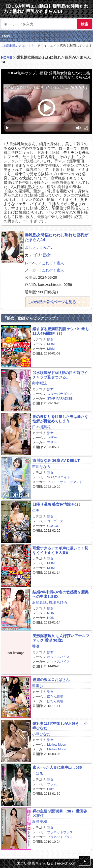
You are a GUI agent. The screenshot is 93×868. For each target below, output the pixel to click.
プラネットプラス (60, 832)
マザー (52, 438)
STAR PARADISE (60, 398)
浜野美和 (39, 822)
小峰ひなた (41, 734)
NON (51, 613)
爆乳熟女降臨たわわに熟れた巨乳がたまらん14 (57, 237)
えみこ (45, 247)
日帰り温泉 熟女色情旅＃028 (57, 504)
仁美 (36, 510)
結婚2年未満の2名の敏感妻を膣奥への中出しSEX (61, 594)
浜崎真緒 (39, 602)
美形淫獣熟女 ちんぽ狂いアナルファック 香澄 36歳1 (61, 638)
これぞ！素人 (53, 263)
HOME (7, 57)
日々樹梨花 (41, 427)
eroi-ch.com (66, 863)
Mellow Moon (57, 745)
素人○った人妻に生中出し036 (57, 767)
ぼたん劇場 (55, 696)
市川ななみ (41, 467)
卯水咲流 (39, 383)
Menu (7, 36)
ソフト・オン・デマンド (65, 482)
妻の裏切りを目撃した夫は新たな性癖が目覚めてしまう (60, 419)
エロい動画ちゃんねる (35, 863)
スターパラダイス (60, 394)
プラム (52, 784)
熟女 (47, 255)
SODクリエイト (59, 477)
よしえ (31, 247)
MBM (51, 344)
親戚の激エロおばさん (51, 680)
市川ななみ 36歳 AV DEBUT (56, 460)
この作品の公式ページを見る (52, 302)
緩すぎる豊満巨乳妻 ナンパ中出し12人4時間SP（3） (61, 331)
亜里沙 (38, 686)
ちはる (38, 773)
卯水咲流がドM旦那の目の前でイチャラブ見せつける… (60, 375)
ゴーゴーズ (55, 521)
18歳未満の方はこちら (18, 46)
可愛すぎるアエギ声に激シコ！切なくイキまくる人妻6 (60, 550)
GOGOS (53, 526)
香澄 (36, 646)
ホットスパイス (58, 657)
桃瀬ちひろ (58, 602)
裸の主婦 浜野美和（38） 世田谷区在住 (60, 813)
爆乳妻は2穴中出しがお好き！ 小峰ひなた (60, 726)
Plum (51, 789)
